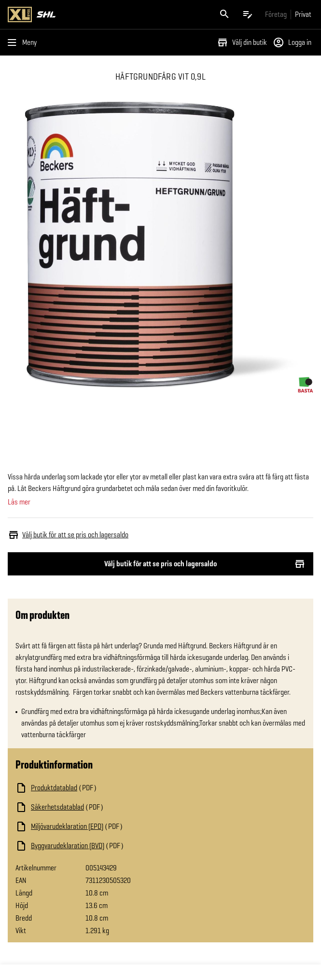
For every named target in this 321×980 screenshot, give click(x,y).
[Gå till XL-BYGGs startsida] (82, 14)
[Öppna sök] (224, 14)
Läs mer (19, 502)
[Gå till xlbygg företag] (276, 14)
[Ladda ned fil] (112, 788)
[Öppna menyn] (24, 42)
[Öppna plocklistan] (248, 14)
